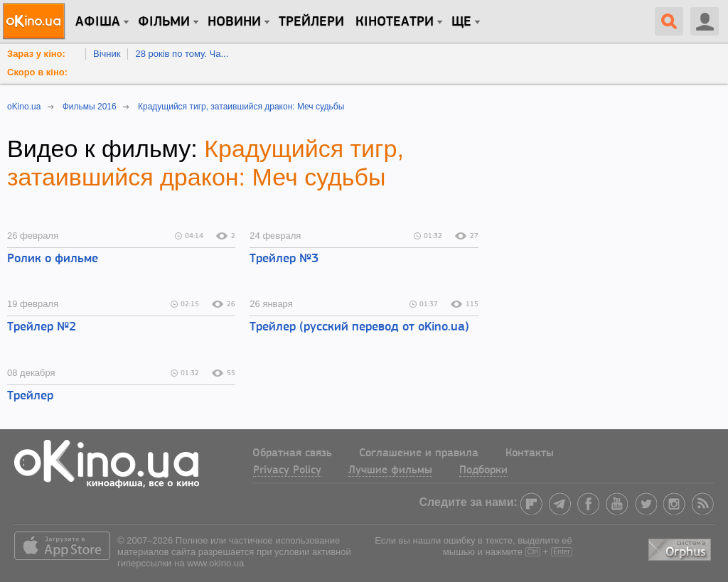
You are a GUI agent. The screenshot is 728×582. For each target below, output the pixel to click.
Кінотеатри (395, 22)
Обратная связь (292, 453)
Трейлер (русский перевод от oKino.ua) (359, 327)
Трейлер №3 (284, 259)
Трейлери (311, 22)
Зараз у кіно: (36, 54)
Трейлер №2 (42, 327)
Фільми (164, 22)
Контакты (530, 453)
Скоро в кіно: (37, 72)
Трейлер (30, 396)
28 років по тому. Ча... (182, 54)
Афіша (98, 22)
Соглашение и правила (419, 453)
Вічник (107, 54)
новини (234, 22)
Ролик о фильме (53, 259)
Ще (461, 22)
